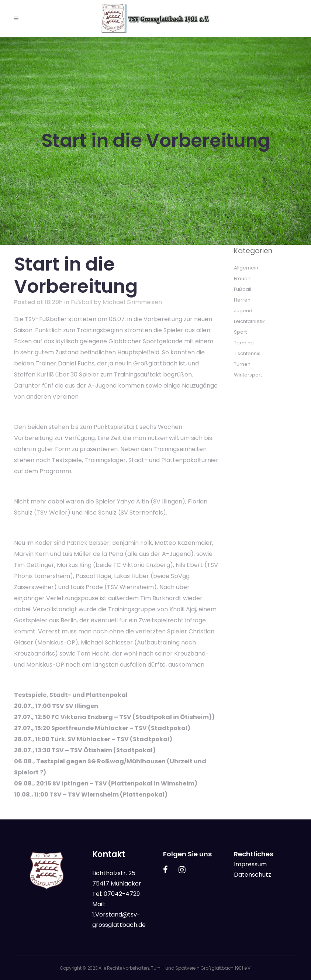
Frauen (242, 278)
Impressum (250, 864)
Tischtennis (247, 353)
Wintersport (248, 375)
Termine (244, 343)
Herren (242, 300)
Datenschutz (253, 875)
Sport (240, 332)
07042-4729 (122, 894)
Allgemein (246, 268)
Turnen (242, 364)
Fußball (82, 302)
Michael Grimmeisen (132, 302)
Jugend (243, 311)
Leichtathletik (249, 321)
